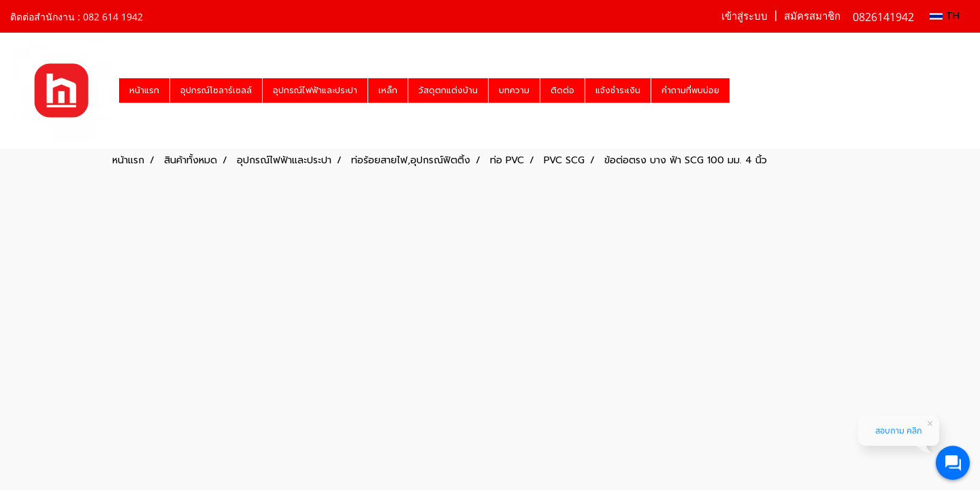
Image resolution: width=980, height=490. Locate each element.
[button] (742, 91)
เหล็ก (388, 91)
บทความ (514, 91)
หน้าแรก (144, 91)
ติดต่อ (562, 91)
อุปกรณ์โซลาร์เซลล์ (216, 91)
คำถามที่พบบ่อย (690, 91)
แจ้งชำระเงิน (618, 91)
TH (945, 16)
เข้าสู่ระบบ (745, 16)
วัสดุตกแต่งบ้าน (448, 91)
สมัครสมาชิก (812, 16)
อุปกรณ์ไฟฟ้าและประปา (315, 91)
